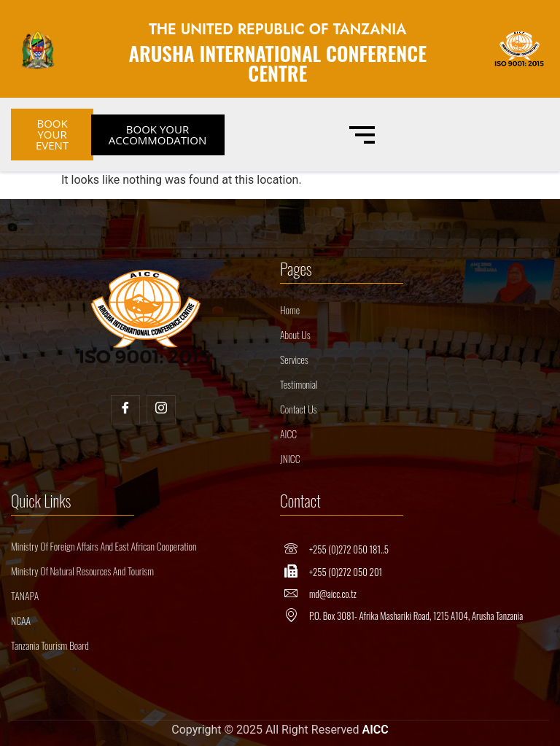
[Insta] (161, 410)
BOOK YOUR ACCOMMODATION (157, 135)
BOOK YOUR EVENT (52, 134)
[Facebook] (125, 410)
